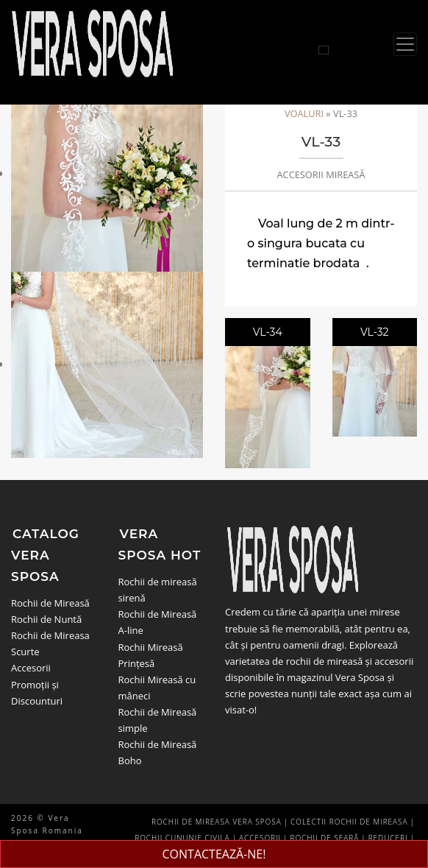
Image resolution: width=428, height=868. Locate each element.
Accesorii (31, 668)
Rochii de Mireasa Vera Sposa (217, 822)
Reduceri (388, 838)
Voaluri (304, 113)
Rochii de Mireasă (50, 603)
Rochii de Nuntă (46, 619)
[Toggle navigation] (405, 44)
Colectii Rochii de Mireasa (349, 822)
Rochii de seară (325, 838)
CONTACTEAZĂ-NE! (214, 854)
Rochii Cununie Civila (182, 838)
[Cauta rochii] (324, 50)
